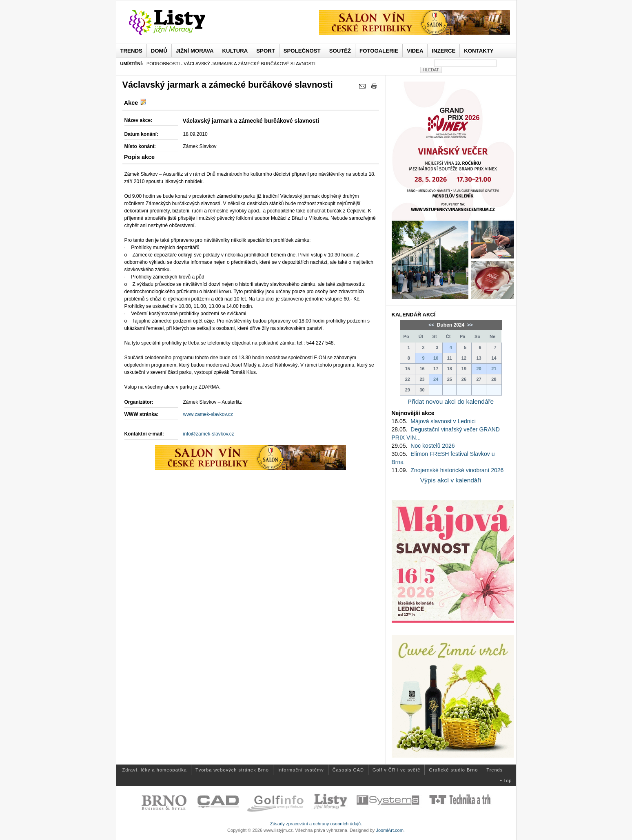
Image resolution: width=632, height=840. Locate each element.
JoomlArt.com (389, 830)
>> (469, 325)
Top (508, 780)
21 (494, 369)
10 (436, 358)
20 (479, 369)
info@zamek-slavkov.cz (209, 434)
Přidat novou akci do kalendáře (451, 401)
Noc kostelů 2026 (432, 446)
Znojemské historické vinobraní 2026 (457, 470)
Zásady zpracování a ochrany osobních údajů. (316, 824)
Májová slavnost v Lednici (443, 421)
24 (436, 379)
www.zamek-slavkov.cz (208, 414)
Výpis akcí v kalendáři (451, 480)
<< (432, 325)
